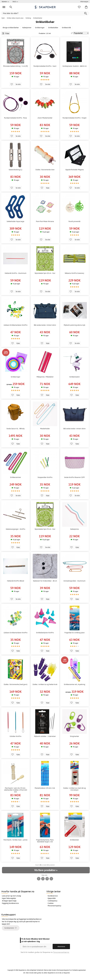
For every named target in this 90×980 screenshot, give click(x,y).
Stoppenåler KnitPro (45, 477)
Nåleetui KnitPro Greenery (74, 273)
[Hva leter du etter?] (45, 13)
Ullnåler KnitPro (15, 736)
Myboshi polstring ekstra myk (74, 325)
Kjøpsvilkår (52, 898)
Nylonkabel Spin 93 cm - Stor (45, 529)
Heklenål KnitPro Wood (16, 581)
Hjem (3, 18)
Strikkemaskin (75, 377)
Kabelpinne (75, 529)
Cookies (51, 903)
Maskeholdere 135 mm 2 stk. (45, 788)
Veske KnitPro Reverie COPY (74, 477)
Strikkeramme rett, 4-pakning (75, 684)
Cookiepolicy (52, 901)
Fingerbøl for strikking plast (75, 633)
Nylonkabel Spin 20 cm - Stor (45, 273)
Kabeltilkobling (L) (15, 170)
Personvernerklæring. (61, 952)
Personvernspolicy (54, 906)
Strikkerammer (16, 477)
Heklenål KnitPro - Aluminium (16, 273)
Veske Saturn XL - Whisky (16, 429)
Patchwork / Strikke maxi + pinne (15, 840)
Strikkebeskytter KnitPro (45, 633)
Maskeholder (45, 429)
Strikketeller (74, 840)
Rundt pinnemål (74, 221)
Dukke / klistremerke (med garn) (16, 684)
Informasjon (84, 2)
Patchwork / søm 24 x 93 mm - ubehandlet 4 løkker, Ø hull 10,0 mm (16, 790)
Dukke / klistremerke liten (45, 170)
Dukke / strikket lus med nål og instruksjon (75, 789)
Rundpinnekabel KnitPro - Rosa (15, 118)
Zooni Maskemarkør (45, 118)
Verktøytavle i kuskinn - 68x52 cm (75, 66)
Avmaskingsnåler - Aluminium (74, 581)
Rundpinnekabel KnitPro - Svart (45, 66)
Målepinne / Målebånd (45, 377)
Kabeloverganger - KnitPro (16, 529)
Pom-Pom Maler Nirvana (45, 221)
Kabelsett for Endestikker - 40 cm (45, 581)
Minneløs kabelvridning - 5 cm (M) (15, 66)
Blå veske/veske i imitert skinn (45, 325)
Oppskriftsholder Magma (75, 170)
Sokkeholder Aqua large (15, 221)
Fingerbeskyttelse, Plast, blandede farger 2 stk (45, 841)
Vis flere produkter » (46, 870)
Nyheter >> (5, 2)
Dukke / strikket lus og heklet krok (45, 684)
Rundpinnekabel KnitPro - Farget (75, 118)
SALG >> (15, 2)
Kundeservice (53, 896)
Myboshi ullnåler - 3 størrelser (45, 736)
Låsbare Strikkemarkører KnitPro (16, 325)
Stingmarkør (74, 736)
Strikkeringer (16, 377)
